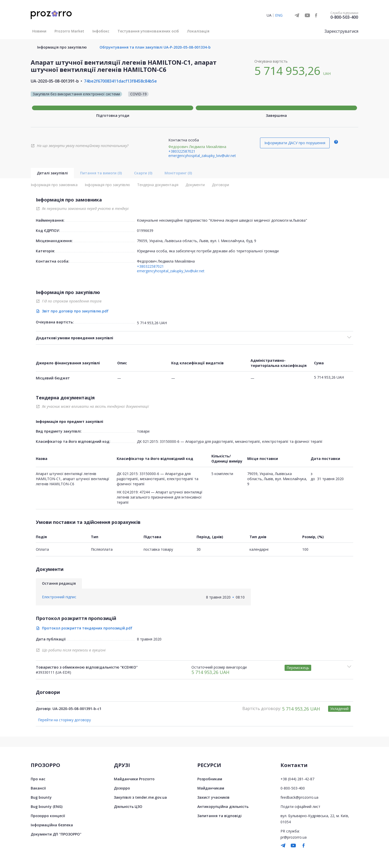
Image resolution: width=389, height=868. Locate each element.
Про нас (38, 779)
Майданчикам (211, 788)
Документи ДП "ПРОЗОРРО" (56, 834)
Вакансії (38, 788)
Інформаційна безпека (52, 825)
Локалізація (198, 31)
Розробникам (210, 779)
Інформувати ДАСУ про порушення (295, 143)
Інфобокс (101, 31)
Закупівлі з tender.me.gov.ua (140, 797)
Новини (39, 31)
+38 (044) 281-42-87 (297, 779)
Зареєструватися (341, 31)
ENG (279, 15)
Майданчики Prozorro (134, 779)
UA (269, 15)
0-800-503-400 (344, 17)
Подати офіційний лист (300, 807)
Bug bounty (41, 797)
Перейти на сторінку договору (64, 720)
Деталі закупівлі (52, 173)
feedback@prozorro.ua (299, 797)
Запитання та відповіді (219, 816)
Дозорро (122, 788)
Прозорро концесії (48, 816)
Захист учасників (213, 797)
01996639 (145, 230)
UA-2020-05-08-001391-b (55, 81)
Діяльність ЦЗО (128, 807)
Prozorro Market (69, 31)
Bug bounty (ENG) (47, 807)
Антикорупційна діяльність (223, 807)
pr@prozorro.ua (294, 837)
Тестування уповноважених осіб (148, 31)
